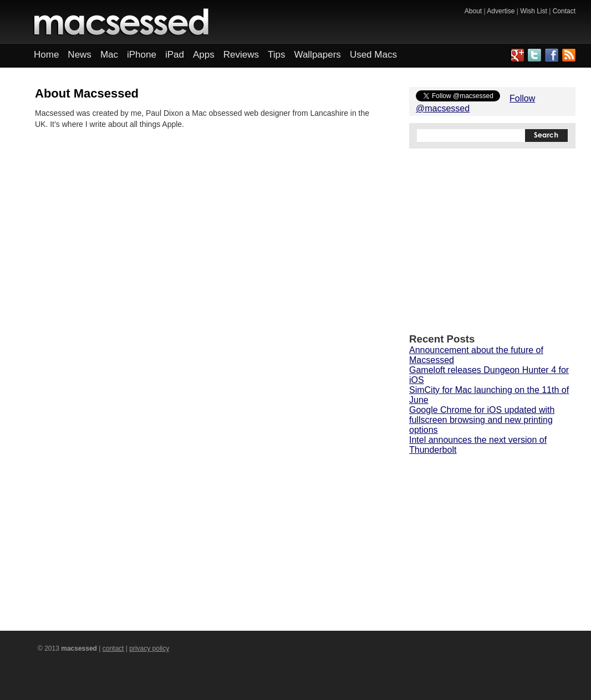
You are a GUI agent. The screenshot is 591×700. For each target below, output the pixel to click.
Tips (277, 55)
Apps (204, 55)
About (473, 11)
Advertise (501, 11)
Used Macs (373, 55)
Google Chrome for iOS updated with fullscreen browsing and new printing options (482, 420)
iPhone (142, 55)
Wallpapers (317, 55)
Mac (109, 55)
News (80, 55)
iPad (175, 55)
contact (113, 648)
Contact (564, 11)
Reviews (241, 55)
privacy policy (149, 648)
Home (46, 55)
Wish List (534, 11)
